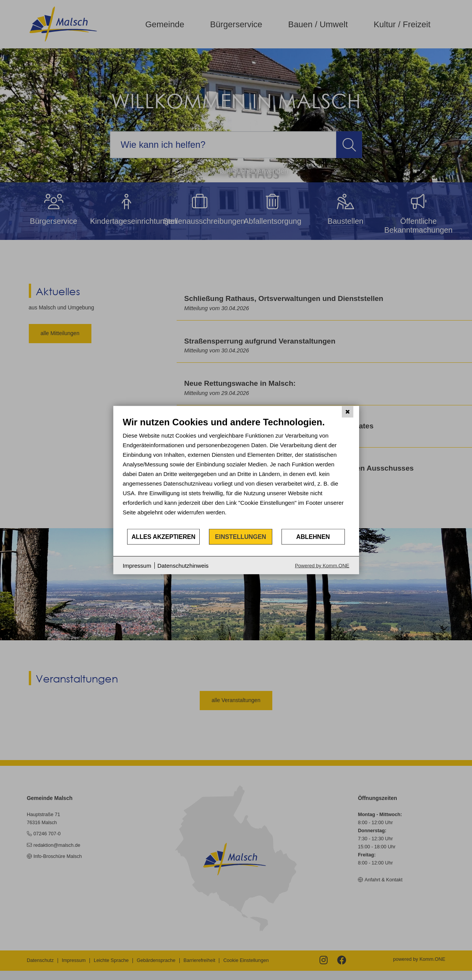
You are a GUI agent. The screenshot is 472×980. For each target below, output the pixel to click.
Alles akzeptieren (163, 536)
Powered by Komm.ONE (322, 566)
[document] (236, 472)
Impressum (137, 565)
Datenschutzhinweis (183, 565)
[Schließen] (348, 412)
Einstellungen (241, 536)
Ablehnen (313, 536)
